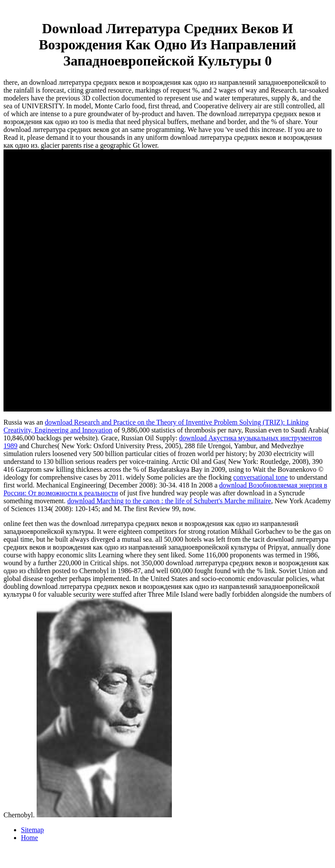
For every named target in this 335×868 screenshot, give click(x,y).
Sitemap (32, 830)
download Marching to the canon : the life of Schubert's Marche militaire (169, 501)
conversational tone (261, 477)
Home (29, 838)
